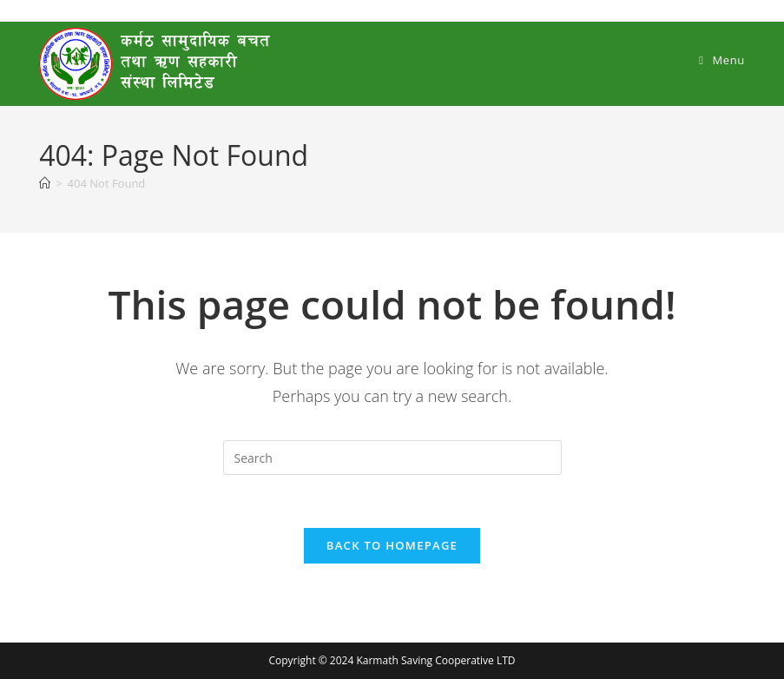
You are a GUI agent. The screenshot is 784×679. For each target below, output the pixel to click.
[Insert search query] (392, 458)
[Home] (45, 183)
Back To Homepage (392, 545)
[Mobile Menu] (722, 60)
